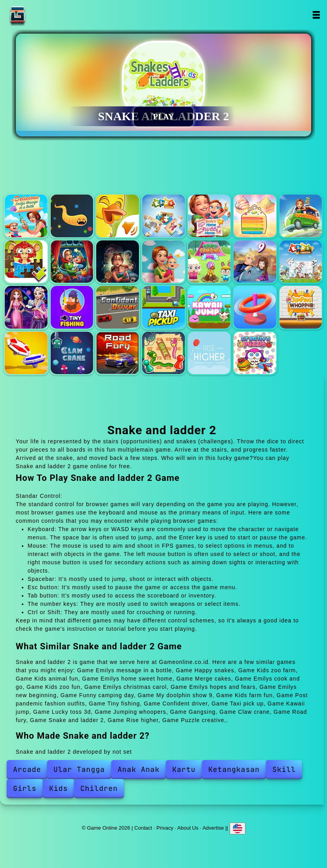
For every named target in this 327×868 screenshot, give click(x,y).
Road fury (118, 353)
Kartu (184, 769)
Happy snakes (72, 216)
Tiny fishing (72, 307)
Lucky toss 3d (255, 307)
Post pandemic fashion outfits (26, 307)
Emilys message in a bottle (26, 216)
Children (99, 788)
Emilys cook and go (301, 216)
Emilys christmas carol (72, 262)
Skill (284, 769)
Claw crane (72, 353)
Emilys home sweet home (209, 216)
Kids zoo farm (118, 216)
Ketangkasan (234, 769)
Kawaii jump (209, 307)
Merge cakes (255, 216)
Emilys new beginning (163, 262)
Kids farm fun (301, 262)
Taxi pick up (163, 307)
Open (316, 15)
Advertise (213, 827)
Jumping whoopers (301, 307)
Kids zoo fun (26, 262)
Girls (25, 788)
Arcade (27, 769)
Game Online (42, 15)
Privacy (165, 827)
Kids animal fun (163, 216)
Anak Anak (139, 769)
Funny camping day (209, 262)
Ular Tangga (79, 769)
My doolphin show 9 (255, 262)
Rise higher (209, 353)
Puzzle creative (255, 353)
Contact (143, 827)
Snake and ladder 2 (163, 353)
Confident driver (118, 307)
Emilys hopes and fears (118, 262)
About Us (188, 827)
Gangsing (26, 353)
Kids (58, 788)
